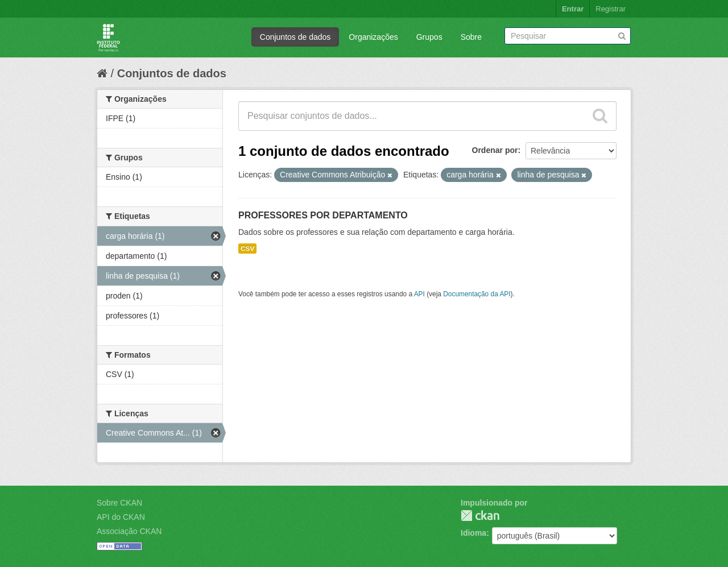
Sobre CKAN (119, 503)
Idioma (473, 533)
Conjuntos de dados (295, 37)
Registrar (611, 9)
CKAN (480, 516)
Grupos (429, 37)
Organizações (373, 37)
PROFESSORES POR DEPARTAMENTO (323, 215)
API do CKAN (121, 517)
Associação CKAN (129, 531)
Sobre (471, 37)
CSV (247, 249)
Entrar (573, 9)
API (419, 294)
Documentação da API (477, 294)
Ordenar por (495, 150)
